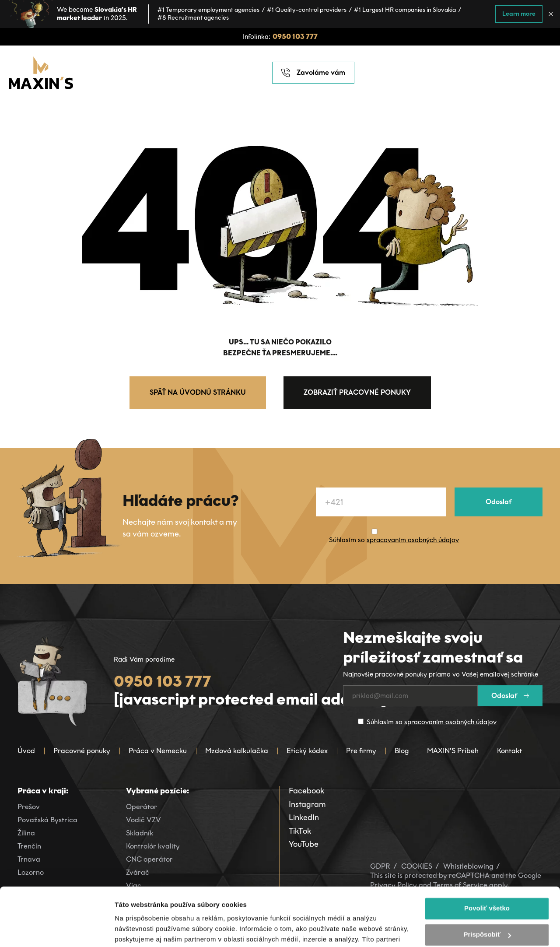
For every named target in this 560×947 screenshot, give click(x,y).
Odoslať (499, 502)
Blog (402, 751)
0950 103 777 (295, 37)
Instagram (307, 804)
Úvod (26, 751)
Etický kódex (307, 751)
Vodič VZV (143, 820)
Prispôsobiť (487, 880)
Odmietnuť (487, 906)
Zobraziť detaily (140, 930)
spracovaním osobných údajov (413, 540)
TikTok (300, 831)
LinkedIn (304, 817)
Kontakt (509, 751)
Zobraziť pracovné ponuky (357, 392)
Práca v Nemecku (158, 751)
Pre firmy (361, 751)
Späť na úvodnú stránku (198, 392)
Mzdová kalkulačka (237, 751)
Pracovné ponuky (82, 751)
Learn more (519, 14)
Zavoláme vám (313, 73)
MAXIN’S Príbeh (453, 751)
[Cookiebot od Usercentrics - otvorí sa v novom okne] (57, 930)
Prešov (29, 807)
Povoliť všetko (487, 854)
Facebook (306, 791)
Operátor (142, 807)
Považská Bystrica (47, 820)
